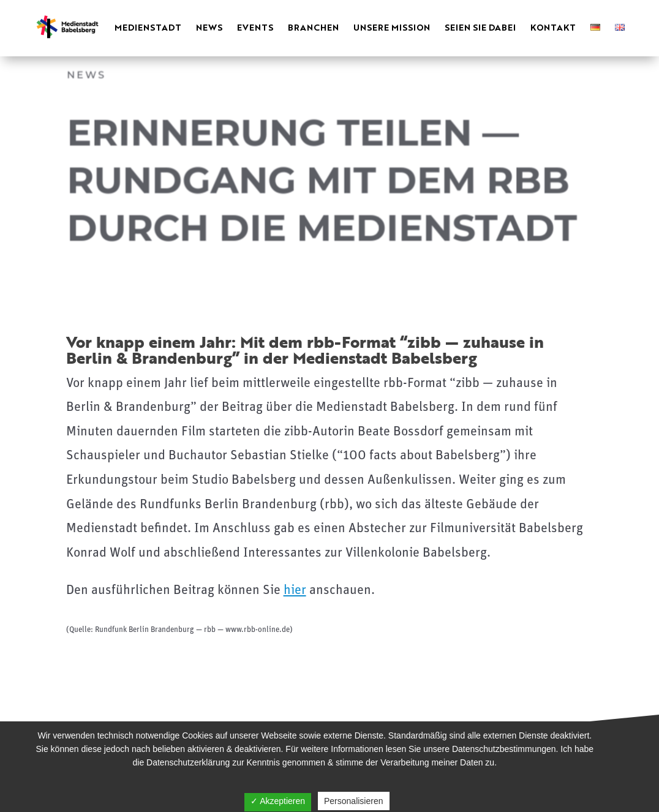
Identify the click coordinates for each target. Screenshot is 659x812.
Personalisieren (354, 801)
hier (295, 591)
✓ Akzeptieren (278, 801)
